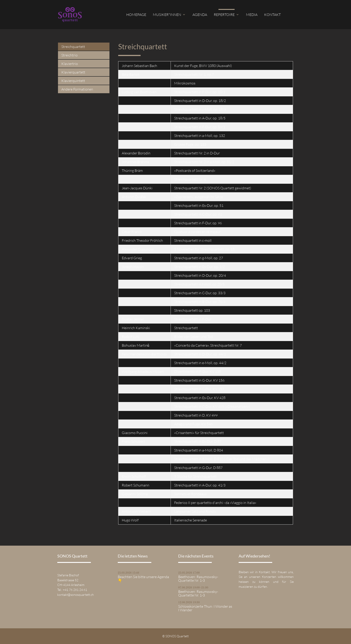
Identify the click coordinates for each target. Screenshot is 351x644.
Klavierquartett (73, 72)
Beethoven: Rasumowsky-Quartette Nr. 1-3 (198, 579)
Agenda (200, 15)
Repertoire (224, 15)
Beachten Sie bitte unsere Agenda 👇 (143, 579)
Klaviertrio (70, 64)
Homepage (136, 15)
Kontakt (272, 15)
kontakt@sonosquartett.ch (76, 595)
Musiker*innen (167, 15)
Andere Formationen (77, 89)
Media (252, 15)
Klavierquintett (73, 81)
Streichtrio (70, 55)
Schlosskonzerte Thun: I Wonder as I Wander (205, 608)
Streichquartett (73, 47)
